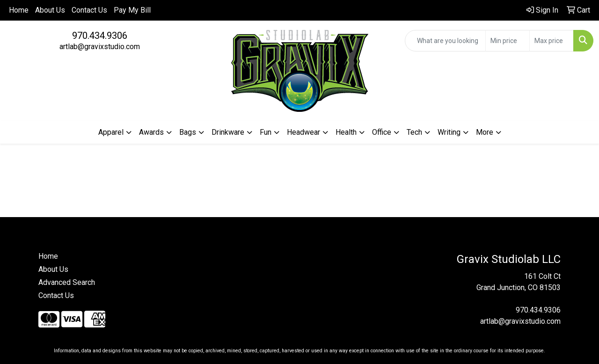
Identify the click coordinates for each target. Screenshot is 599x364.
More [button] (485, 132)
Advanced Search (67, 282)
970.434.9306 (100, 36)
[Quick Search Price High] (552, 41)
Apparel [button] (111, 132)
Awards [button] (151, 132)
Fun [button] (266, 132)
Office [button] (382, 132)
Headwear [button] (303, 132)
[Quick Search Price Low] (508, 41)
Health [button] (346, 132)
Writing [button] (449, 132)
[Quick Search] (445, 41)
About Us (50, 10)
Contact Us (89, 10)
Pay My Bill (132, 10)
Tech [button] (414, 132)
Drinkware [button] (228, 132)
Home (19, 10)
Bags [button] (188, 132)
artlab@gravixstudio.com (100, 47)
